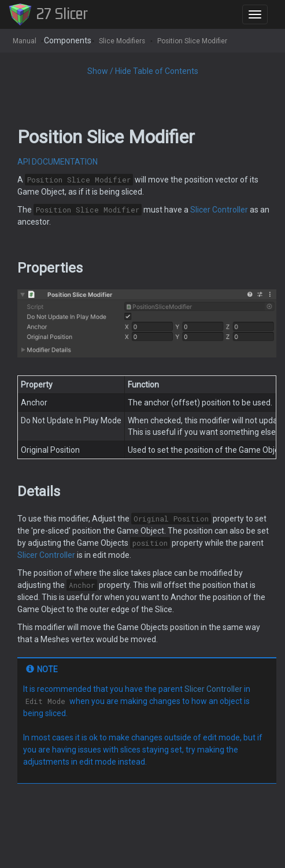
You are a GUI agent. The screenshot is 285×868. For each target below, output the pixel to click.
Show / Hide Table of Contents (143, 71)
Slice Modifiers (122, 41)
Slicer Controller (219, 210)
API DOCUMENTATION (58, 162)
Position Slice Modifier (192, 41)
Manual (25, 41)
